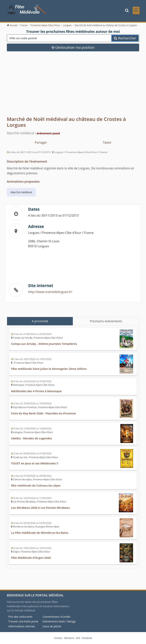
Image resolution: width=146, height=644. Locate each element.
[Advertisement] (73, 87)
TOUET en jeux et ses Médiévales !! (35, 463)
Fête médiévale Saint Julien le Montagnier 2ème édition (49, 369)
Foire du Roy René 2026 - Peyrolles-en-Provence (44, 413)
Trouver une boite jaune (23, 621)
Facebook (87, 638)
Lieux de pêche (52, 626)
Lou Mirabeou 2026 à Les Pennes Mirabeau (40, 508)
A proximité (40, 321)
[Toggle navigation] (136, 10)
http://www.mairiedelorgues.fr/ (50, 292)
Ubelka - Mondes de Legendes (31, 438)
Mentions (69, 638)
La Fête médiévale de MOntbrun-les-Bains (40, 533)
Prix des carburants (20, 617)
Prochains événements (106, 321)
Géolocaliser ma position (73, 47)
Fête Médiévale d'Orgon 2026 (31, 558)
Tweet (107, 142)
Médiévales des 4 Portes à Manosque (36, 391)
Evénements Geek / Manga (59, 621)
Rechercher (125, 38)
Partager (41, 142)
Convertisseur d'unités (56, 617)
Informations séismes (22, 626)
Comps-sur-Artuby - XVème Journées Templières (44, 344)
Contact (58, 638)
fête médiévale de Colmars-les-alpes (36, 485)
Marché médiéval (21, 192)
